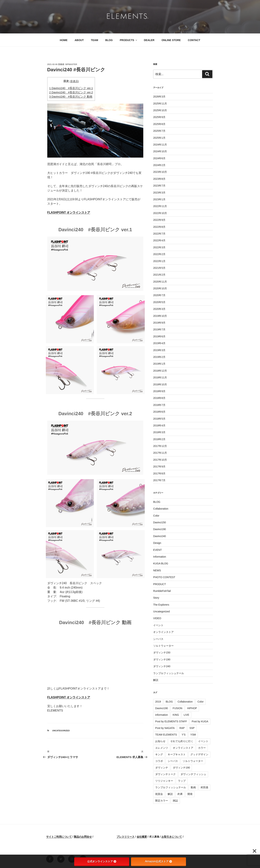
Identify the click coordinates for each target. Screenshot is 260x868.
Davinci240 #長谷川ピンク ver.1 (71, 88)
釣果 (180, 794)
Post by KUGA (200, 721)
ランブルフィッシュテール (169, 673)
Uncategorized (61, 731)
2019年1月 (159, 364)
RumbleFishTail (162, 591)
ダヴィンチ (162, 768)
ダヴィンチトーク (165, 774)
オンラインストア (163, 632)
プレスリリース (126, 837)
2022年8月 (159, 227)
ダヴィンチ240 (162, 666)
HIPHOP (192, 708)
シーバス (158, 639)
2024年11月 (160, 145)
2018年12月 (160, 371)
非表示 (74, 81)
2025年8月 (159, 124)
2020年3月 (159, 309)
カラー (202, 748)
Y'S (184, 735)
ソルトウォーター (163, 646)
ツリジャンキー (164, 781)
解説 (156, 680)
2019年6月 (159, 336)
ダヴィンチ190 (162, 659)
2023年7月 (159, 186)
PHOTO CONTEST (164, 577)
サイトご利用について (59, 837)
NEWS (157, 570)
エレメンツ (162, 748)
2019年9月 (159, 323)
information (162, 715)
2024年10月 (160, 151)
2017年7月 (159, 480)
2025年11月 (160, 104)
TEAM (95, 40)
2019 (158, 702)
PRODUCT (159, 584)
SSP (192, 728)
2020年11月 (160, 282)
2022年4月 (159, 240)
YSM (193, 735)
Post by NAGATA (165, 728)
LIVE (187, 715)
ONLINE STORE (171, 40)
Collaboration (161, 509)
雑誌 (175, 801)
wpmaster (71, 64)
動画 (193, 787)
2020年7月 (159, 295)
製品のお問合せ (83, 837)
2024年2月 (159, 165)
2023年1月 (159, 199)
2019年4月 (159, 343)
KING (176, 715)
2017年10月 (160, 460)
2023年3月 (159, 193)
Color (156, 516)
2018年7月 (159, 405)
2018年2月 (159, 439)
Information (160, 557)
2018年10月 (160, 384)
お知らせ (160, 741)
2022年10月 (160, 213)
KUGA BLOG (161, 563)
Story (156, 598)
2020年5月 (159, 302)
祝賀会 (159, 794)
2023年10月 (160, 172)
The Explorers (161, 605)
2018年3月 (159, 432)
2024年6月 (159, 158)
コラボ (159, 761)
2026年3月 (159, 97)
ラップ (182, 781)
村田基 (204, 787)
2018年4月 (159, 425)
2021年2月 (159, 275)
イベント (158, 625)
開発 (190, 794)
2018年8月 (159, 398)
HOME (64, 40)
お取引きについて (172, 837)
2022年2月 (159, 254)
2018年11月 (160, 377)
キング (159, 754)
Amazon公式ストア (158, 861)
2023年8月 (159, 179)
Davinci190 (159, 529)
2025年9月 (159, 117)
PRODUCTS (129, 40)
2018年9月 (159, 391)
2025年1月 (159, 138)
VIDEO (157, 618)
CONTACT (194, 40)
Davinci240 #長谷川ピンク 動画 (71, 96)
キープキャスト (177, 754)
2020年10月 (160, 288)
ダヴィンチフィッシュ (193, 774)
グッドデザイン (199, 754)
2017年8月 (159, 473)
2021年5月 (159, 268)
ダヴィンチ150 (162, 653)
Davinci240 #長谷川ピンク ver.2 (71, 92)
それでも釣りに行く (182, 741)
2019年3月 (159, 350)
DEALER (149, 40)
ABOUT (79, 40)
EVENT (157, 550)
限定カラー (162, 801)
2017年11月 (160, 453)
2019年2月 (159, 357)
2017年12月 (160, 446)
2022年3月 (159, 247)
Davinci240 (159, 536)
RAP (182, 728)
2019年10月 (160, 316)
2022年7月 (159, 234)
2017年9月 (159, 467)
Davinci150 (159, 522)
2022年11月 (160, 206)
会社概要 (142, 837)
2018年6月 (159, 412)
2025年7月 (159, 131)
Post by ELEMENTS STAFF (171, 721)
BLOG (109, 40)
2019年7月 (159, 329)
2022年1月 (159, 261)
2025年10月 (160, 110)
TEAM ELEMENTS (166, 735)
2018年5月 (159, 419)
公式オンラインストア (102, 861)
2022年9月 (159, 220)
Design (157, 543)
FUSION (177, 708)
